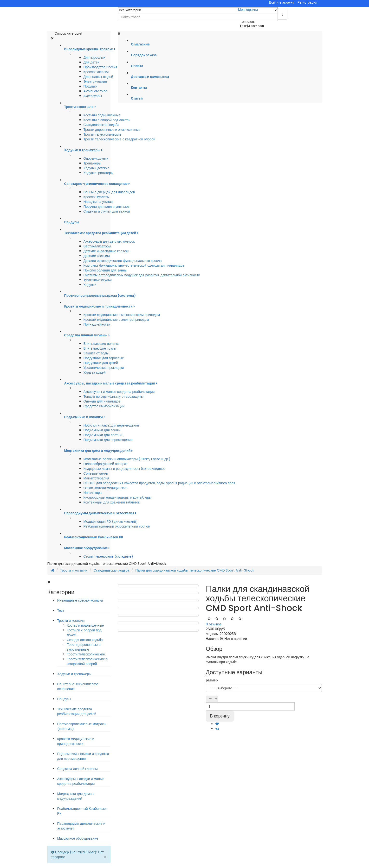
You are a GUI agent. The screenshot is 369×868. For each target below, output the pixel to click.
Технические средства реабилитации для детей (77, 711)
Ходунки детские (97, 168)
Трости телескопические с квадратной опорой (119, 139)
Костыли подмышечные (102, 115)
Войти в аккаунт (282, 2)
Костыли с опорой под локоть (107, 120)
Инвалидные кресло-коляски (80, 600)
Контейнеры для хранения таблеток (112, 502)
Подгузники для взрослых (104, 358)
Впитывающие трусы (100, 348)
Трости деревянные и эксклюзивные (112, 130)
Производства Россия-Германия (109, 67)
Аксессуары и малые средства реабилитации (119, 392)
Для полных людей (98, 77)
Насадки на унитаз (98, 202)
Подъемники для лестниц (104, 435)
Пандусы (64, 699)
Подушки (91, 86)
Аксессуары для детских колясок (109, 241)
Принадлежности (97, 324)
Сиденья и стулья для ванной (107, 211)
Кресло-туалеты (97, 197)
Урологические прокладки (104, 368)
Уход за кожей (95, 372)
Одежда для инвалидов (102, 401)
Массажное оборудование (78, 838)
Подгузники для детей (101, 363)
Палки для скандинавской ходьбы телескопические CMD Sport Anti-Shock (195, 570)
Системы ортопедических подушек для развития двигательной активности (142, 275)
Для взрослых (94, 57)
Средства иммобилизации (104, 406)
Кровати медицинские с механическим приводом (122, 315)
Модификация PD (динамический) (111, 522)
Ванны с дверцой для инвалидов (109, 192)
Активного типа (95, 91)
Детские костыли (97, 256)
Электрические (95, 82)
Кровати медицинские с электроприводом (116, 320)
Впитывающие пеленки (102, 344)
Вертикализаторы (97, 246)
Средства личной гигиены (78, 769)
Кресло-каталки (96, 72)
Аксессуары (93, 96)
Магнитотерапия (96, 478)
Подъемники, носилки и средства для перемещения (83, 756)
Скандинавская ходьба (101, 125)
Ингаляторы (93, 493)
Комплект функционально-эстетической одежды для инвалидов (134, 265)
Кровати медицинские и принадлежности (76, 741)
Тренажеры (92, 163)
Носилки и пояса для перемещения (111, 425)
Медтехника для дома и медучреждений (76, 796)
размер (212, 680)
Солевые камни (96, 473)
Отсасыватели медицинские (106, 488)
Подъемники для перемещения (108, 440)
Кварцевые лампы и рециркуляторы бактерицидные (124, 469)
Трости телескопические (103, 134)
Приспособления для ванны (105, 270)
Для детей (92, 62)
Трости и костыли (74, 570)
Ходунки (90, 285)
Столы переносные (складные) (108, 556)
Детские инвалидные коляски (107, 251)
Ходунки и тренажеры (74, 674)
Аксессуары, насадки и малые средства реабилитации (81, 781)
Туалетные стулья (98, 280)
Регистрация (307, 2)
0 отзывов (214, 624)
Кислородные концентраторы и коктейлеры (118, 497)
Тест (61, 610)
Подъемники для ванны (102, 430)
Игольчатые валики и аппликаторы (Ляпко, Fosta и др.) (127, 459)
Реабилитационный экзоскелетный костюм (117, 526)
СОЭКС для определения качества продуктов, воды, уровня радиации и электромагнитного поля (159, 483)
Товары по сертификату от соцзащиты (114, 396)
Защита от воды (96, 353)
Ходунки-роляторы (98, 173)
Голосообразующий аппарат (106, 464)
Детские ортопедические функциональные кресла (123, 261)
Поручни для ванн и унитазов (107, 207)
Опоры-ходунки (96, 158)
